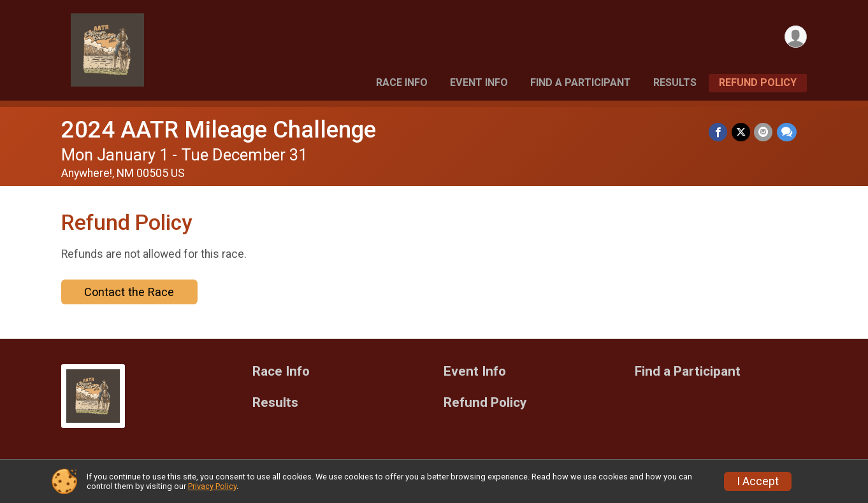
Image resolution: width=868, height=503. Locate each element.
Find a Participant (581, 82)
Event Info (479, 82)
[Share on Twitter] (741, 132)
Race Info (402, 82)
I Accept (758, 481)
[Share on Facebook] (719, 132)
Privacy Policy (212, 486)
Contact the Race (129, 292)
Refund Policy (758, 82)
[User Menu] (795, 37)
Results (675, 82)
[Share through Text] (787, 132)
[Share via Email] (764, 132)
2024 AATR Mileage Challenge (219, 130)
